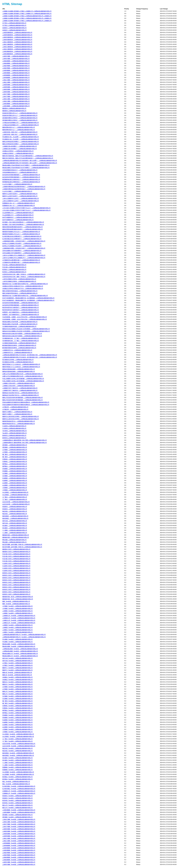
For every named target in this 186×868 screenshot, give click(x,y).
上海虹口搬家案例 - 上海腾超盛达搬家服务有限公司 (17, 42)
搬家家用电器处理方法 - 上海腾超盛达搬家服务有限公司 (19, 421)
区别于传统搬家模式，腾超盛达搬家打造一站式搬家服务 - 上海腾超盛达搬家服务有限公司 (28, 298)
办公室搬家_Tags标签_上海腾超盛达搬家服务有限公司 (18, 772)
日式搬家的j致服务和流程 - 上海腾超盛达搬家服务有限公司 (19, 326)
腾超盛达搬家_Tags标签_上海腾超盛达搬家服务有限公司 (19, 644)
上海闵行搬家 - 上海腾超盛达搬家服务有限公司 (16, 56)
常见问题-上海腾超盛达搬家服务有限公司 (14, 265)
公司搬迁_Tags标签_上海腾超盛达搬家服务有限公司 (17, 663)
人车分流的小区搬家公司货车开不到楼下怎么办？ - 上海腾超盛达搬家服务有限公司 (26, 208)
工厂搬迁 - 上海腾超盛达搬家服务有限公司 (15, 497)
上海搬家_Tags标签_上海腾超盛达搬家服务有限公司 (17, 611)
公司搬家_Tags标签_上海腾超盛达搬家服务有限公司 (17, 687)
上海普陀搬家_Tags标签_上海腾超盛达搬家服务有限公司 (19, 834)
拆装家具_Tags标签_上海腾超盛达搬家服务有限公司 (17, 796)
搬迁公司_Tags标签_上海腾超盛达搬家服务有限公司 (17, 805)
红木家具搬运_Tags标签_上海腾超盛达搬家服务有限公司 (19, 786)
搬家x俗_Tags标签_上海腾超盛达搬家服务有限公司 (17, 672)
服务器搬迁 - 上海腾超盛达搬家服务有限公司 (15, 516)
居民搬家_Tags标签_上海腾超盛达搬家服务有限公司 (17, 815)
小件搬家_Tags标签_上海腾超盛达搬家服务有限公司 (17, 606)
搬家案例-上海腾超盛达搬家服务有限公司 (14, 108)
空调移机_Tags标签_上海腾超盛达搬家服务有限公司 (17, 706)
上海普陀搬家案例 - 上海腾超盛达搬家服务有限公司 (17, 32)
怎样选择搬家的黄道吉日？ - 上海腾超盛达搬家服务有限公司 (20, 170)
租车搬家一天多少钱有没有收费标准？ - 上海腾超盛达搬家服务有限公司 (23, 222)
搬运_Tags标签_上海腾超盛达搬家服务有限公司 (16, 781)
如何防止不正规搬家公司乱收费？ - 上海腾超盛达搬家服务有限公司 (22, 243)
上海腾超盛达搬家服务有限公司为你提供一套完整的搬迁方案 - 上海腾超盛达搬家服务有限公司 (30, 355)
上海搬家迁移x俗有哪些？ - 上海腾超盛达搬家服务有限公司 (20, 146)
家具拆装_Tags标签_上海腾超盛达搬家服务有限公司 (17, 800)
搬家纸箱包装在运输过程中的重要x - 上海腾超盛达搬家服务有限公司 (22, 333)
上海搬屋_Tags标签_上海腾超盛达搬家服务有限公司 (17, 625)
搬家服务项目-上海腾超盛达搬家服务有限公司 (16, 535)
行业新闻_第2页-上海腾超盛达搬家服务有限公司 (16, 563)
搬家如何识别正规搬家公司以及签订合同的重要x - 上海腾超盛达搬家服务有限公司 (26, 329)
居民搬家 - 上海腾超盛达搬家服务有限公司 (15, 445)
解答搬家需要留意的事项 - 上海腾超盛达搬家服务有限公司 (19, 345)
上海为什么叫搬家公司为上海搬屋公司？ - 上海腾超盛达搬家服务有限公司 (24, 255)
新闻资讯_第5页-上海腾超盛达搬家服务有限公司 (16, 587)
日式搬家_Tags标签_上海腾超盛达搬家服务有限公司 (17, 696)
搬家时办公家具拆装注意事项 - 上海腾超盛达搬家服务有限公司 (21, 416)
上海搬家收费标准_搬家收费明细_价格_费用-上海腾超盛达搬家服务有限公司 (25, 440)
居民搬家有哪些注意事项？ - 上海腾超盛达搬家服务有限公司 (20, 118)
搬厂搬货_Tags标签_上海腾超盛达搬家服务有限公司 (17, 701)
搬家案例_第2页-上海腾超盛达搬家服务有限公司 (16, 549)
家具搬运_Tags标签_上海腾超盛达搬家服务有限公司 (17, 777)
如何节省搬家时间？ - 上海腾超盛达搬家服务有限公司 (18, 217)
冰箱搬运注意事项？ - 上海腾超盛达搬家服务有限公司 (18, 151)
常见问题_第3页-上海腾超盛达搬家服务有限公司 (16, 559)
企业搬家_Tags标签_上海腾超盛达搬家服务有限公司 (17, 725)
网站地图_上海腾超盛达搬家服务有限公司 (14, 540)
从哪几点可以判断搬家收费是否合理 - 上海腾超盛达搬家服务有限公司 (23, 374)
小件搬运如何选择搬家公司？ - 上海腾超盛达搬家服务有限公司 (21, 123)
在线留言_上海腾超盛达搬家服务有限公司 (14, 28)
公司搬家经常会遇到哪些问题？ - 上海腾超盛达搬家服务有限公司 (21, 260)
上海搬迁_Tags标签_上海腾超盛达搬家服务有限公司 (17, 630)
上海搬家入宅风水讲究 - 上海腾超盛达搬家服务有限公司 (19, 383)
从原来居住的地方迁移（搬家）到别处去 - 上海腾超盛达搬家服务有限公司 (24, 274)
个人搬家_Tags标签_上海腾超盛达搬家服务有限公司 (17, 763)
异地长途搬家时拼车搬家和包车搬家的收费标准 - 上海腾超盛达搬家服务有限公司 (26, 402)
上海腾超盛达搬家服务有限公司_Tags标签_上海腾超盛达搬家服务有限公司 (24, 635)
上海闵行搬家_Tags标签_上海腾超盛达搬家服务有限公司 (19, 862)
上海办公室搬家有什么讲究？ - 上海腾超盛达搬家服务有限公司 (21, 198)
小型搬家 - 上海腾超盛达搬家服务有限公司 (15, 488)
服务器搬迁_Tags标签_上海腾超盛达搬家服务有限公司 (18, 753)
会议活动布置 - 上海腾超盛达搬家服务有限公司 (16, 502)
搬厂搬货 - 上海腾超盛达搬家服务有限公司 (15, 454)
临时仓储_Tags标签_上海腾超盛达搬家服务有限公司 (17, 658)
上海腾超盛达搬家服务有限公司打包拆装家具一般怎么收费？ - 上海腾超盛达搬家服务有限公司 (30, 160)
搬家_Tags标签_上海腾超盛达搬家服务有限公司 (16, 601)
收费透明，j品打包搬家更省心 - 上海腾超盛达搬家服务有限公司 (21, 312)
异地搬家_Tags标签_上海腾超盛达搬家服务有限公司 (17, 715)
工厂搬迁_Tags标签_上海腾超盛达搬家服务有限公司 (17, 739)
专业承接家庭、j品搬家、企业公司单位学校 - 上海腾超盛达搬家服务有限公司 (25, 317)
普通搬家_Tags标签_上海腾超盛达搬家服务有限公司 (17, 767)
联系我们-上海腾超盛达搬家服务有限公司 (14, 270)
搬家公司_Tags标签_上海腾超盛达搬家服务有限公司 (17, 691)
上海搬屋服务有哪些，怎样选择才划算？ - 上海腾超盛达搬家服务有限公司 (24, 241)
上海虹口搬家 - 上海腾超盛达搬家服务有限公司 (16, 80)
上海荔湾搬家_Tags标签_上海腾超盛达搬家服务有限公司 (19, 853)
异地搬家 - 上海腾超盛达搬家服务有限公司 (15, 469)
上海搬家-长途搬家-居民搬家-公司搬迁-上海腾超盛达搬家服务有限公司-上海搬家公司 (27, 16)
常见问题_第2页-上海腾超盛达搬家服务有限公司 (16, 554)
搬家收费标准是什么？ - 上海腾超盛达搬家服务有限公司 (19, 127)
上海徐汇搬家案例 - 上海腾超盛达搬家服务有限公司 (17, 47)
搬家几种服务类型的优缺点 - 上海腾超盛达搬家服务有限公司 (20, 291)
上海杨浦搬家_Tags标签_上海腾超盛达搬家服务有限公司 (19, 857)
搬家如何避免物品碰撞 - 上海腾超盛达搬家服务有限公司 (19, 369)
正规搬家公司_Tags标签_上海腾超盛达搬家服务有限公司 (19, 791)
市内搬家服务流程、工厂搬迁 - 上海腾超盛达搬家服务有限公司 (21, 338)
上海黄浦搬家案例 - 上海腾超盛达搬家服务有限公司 (17, 51)
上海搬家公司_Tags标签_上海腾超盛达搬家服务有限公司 (19, 616)
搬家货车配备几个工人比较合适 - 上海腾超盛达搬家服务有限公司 (21, 364)
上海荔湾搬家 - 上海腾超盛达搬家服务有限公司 (16, 66)
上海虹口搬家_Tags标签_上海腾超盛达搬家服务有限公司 (19, 838)
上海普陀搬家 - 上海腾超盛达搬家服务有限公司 (16, 85)
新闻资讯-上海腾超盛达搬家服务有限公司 (14, 435)
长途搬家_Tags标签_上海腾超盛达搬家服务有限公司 (17, 720)
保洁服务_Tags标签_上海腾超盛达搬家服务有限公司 (17, 758)
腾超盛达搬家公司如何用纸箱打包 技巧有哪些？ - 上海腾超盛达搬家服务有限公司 (26, 165)
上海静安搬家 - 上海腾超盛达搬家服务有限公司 (16, 89)
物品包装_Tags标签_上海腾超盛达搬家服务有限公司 (17, 748)
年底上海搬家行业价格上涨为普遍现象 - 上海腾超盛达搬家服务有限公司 (23, 379)
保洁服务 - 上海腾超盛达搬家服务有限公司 (15, 525)
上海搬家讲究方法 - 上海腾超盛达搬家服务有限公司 (17, 350)
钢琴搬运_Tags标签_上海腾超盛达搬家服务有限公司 (17, 710)
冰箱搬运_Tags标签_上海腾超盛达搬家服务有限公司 (17, 677)
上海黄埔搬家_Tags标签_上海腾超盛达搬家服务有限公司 (19, 848)
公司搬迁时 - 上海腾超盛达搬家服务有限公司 (15, 407)
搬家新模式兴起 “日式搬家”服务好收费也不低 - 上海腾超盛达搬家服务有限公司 (25, 284)
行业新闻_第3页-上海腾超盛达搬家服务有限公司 (16, 568)
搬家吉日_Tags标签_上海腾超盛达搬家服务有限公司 (17, 682)
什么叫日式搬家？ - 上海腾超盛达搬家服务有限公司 (17, 184)
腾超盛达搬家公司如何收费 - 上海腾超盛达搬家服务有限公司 (20, 322)
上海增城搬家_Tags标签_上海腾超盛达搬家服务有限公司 (19, 843)
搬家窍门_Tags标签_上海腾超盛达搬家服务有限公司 (17, 668)
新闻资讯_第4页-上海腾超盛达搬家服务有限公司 (16, 582)
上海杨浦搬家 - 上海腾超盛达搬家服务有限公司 (16, 61)
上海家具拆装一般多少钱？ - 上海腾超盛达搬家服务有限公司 (20, 132)
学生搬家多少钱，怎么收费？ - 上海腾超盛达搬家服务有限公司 (21, 137)
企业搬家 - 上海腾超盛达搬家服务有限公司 (15, 483)
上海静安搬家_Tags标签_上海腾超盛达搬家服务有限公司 (19, 829)
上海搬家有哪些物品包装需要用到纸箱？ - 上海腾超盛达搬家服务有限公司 (24, 187)
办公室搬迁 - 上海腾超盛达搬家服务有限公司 (15, 492)
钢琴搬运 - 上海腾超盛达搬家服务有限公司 (15, 464)
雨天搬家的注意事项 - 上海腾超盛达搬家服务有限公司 (18, 360)
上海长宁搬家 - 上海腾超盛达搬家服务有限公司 (16, 94)
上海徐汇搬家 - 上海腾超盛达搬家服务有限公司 (16, 99)
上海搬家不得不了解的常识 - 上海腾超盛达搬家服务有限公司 (20, 388)
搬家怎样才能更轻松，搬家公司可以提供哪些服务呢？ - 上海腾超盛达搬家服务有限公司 (28, 156)
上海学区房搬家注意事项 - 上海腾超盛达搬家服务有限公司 (19, 279)
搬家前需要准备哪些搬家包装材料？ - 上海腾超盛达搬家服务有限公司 (23, 227)
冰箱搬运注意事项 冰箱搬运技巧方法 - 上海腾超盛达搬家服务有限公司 (23, 286)
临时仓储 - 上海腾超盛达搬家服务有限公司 (15, 521)
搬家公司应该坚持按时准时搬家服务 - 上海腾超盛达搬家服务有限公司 (23, 397)
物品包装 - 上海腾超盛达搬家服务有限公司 (15, 511)
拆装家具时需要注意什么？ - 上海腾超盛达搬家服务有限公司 (20, 113)
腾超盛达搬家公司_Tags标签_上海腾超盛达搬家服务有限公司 (20, 653)
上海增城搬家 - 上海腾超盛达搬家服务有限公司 (16, 75)
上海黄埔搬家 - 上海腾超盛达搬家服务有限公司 (16, 70)
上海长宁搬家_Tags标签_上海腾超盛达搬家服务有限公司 (19, 824)
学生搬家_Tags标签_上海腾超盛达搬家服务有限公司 (17, 639)
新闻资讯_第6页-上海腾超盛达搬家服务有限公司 (16, 592)
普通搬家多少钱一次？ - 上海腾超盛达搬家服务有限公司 (19, 203)
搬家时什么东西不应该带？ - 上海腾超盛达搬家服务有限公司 (20, 194)
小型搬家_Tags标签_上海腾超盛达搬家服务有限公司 (17, 729)
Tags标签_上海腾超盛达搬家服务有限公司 (15, 431)
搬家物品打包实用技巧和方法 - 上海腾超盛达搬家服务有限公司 (21, 393)
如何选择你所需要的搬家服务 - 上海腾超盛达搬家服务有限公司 (21, 303)
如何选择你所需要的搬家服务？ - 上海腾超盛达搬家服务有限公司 (21, 175)
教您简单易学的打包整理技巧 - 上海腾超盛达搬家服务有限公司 (21, 307)
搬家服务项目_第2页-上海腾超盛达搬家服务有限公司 (18, 597)
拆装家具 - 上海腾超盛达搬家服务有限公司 (15, 507)
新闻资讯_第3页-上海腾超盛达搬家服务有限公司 (16, 578)
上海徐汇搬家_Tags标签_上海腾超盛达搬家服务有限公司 (19, 819)
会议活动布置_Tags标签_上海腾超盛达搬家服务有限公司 (19, 744)
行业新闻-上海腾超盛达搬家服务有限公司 (14, 426)
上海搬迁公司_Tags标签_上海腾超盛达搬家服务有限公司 (19, 620)
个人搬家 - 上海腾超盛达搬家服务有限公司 (15, 530)
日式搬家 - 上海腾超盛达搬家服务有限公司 (15, 473)
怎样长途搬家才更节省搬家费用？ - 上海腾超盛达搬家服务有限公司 (22, 251)
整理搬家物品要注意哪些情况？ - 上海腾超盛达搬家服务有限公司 (21, 179)
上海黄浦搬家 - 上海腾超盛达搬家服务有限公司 (16, 104)
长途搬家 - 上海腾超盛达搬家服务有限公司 (15, 478)
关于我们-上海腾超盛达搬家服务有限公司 (14, 23)
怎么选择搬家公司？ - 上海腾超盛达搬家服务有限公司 (18, 213)
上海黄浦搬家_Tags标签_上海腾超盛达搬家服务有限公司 (19, 810)
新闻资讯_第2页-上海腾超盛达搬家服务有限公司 (16, 573)
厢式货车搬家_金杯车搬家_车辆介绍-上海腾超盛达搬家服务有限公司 (22, 544)
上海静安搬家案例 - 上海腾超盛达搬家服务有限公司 (17, 37)
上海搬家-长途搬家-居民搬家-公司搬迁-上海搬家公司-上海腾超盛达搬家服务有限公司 (27, 11)
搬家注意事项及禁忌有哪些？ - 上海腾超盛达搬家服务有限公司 (21, 142)
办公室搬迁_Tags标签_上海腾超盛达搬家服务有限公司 (18, 734)
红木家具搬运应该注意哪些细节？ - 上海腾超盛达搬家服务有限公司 (22, 236)
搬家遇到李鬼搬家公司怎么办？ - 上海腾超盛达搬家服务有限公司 (21, 232)
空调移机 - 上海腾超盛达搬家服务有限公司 (15, 459)
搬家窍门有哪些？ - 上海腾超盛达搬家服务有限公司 (17, 412)
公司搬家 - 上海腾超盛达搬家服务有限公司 (15, 450)
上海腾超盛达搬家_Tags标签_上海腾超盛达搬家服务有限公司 (20, 649)
